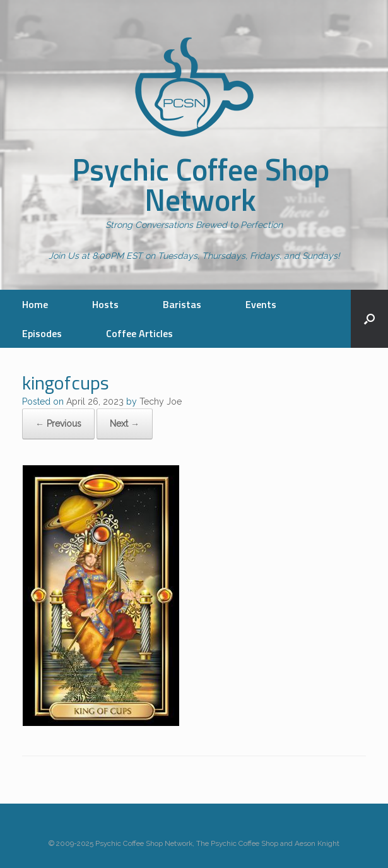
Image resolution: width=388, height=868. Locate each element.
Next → (125, 424)
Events (261, 304)
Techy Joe (161, 401)
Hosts (105, 304)
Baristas (182, 304)
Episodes (42, 333)
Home (35, 304)
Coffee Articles (139, 333)
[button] (369, 319)
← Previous (58, 424)
